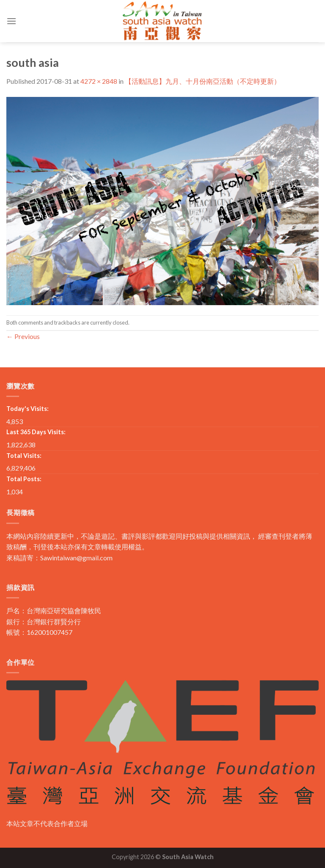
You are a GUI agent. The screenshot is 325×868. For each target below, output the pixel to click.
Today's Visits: (28, 409)
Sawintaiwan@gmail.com (76, 558)
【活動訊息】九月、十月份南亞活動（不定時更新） (203, 81)
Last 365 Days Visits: (36, 432)
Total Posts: (24, 479)
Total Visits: (24, 456)
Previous (23, 336)
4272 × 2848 (99, 81)
